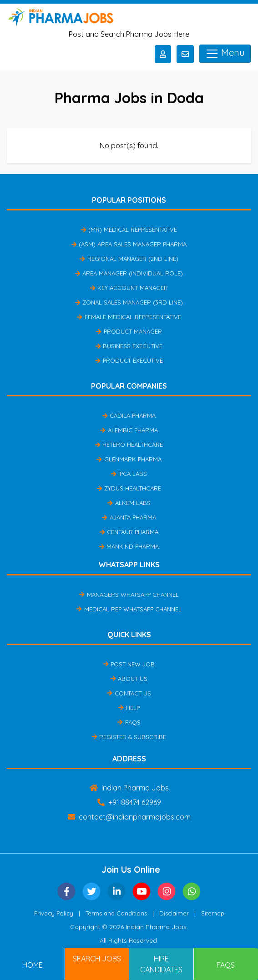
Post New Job (129, 664)
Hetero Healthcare (129, 445)
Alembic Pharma (129, 430)
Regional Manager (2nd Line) (129, 259)
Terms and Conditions (116, 913)
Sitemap (213, 913)
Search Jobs (97, 959)
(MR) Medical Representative (129, 230)
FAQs (129, 722)
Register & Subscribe (129, 737)
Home (33, 965)
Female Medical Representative (129, 317)
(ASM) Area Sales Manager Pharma (129, 244)
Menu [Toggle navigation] (225, 54)
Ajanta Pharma (129, 517)
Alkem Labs (129, 503)
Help (129, 708)
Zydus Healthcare (129, 488)
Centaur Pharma (129, 532)
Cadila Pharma (129, 415)
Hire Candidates (161, 964)
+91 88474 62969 (129, 802)
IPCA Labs (129, 474)
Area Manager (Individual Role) (129, 273)
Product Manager (129, 331)
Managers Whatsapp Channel (129, 595)
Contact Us (129, 693)
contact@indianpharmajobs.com (129, 817)
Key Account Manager (129, 288)
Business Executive (129, 346)
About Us (129, 679)
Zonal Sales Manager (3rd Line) (129, 302)
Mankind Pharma (129, 546)
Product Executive (129, 360)
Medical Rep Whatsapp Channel (129, 609)
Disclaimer (174, 913)
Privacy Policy (54, 913)
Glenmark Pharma (129, 459)
